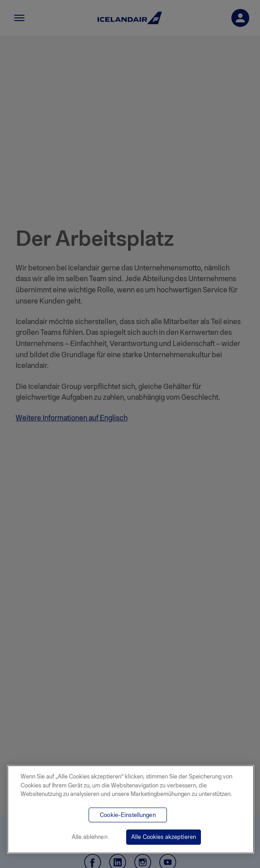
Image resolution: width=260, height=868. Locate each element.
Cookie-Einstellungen (128, 815)
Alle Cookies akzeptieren (164, 837)
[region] (131, 809)
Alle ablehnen (90, 837)
